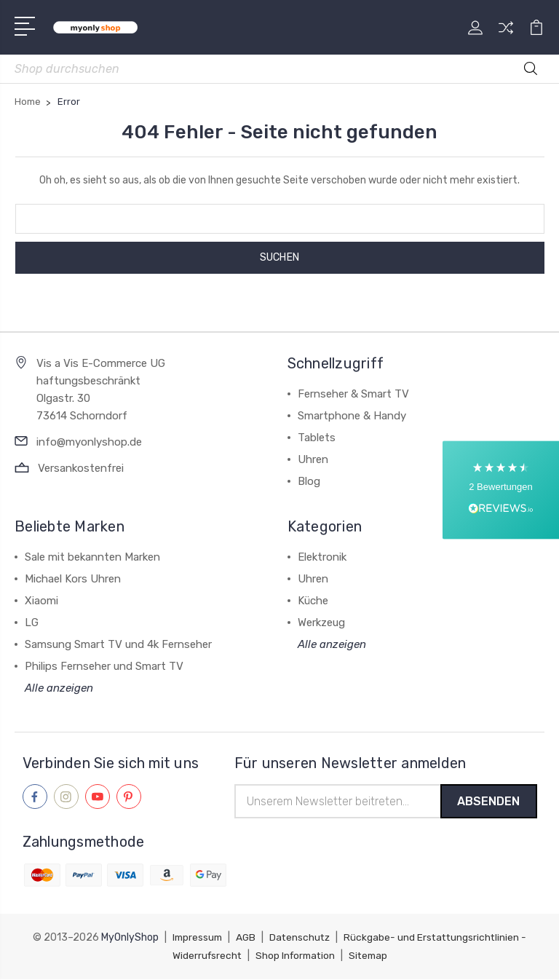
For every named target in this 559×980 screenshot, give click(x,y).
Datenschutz (304, 939)
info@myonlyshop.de (89, 442)
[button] (501, 490)
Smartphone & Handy (352, 416)
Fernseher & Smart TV (353, 394)
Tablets (317, 438)
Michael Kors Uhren (73, 579)
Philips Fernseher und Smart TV (104, 666)
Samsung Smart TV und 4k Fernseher (118, 644)
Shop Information (298, 956)
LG (32, 623)
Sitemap (374, 956)
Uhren (313, 459)
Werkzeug (321, 623)
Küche (313, 601)
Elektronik (322, 557)
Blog (309, 481)
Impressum (198, 939)
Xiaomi (41, 601)
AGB (248, 939)
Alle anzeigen (59, 688)
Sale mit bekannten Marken (92, 557)
